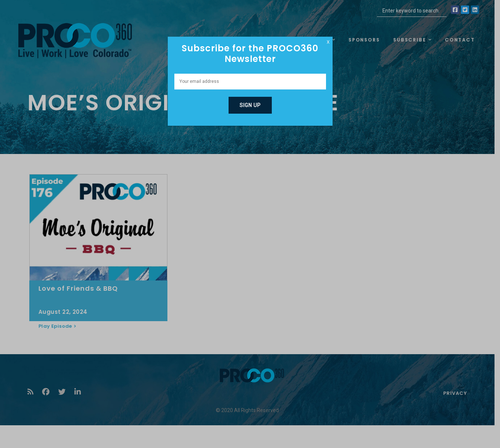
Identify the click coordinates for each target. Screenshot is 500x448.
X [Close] (328, 42)
